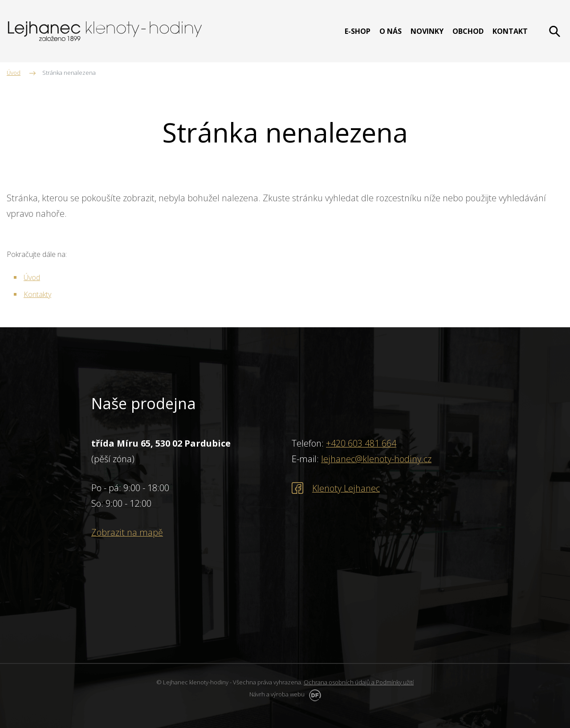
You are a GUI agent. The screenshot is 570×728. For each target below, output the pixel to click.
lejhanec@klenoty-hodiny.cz (376, 459)
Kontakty (37, 294)
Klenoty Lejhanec (346, 488)
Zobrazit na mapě (127, 532)
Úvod (32, 277)
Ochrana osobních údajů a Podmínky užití (359, 682)
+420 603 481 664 (361, 443)
